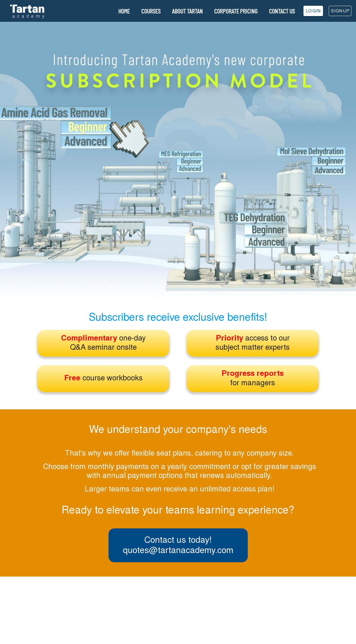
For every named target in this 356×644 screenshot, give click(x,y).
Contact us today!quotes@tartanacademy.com (178, 544)
